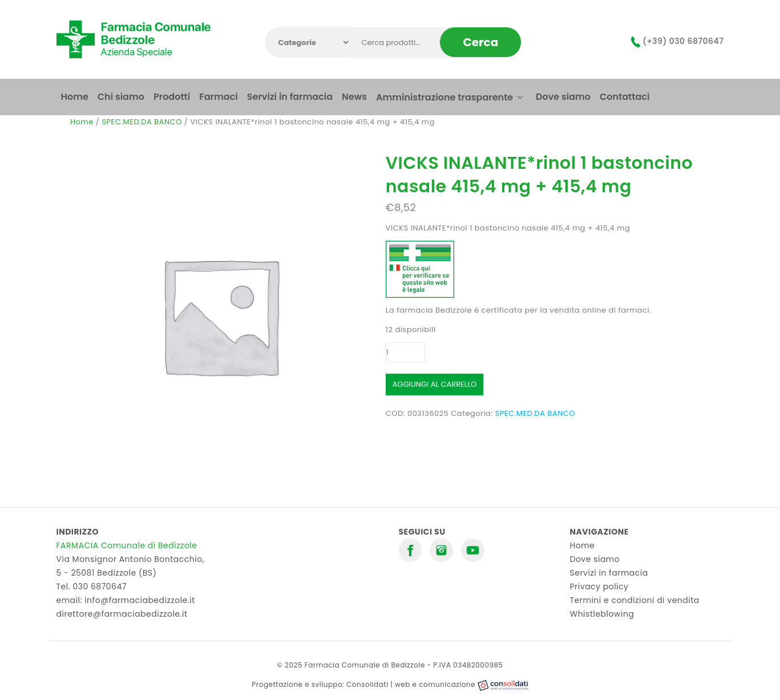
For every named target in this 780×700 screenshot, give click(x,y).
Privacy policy (599, 586)
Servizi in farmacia (609, 573)
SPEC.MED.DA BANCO (142, 122)
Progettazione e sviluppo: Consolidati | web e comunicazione (390, 684)
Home (82, 122)
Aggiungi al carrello (435, 384)
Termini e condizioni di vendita (635, 600)
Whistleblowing (602, 614)
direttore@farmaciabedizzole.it (122, 614)
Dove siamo (595, 559)
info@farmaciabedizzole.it (140, 600)
